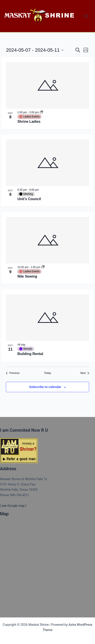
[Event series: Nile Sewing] (43, 267)
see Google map (13, 506)
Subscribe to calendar (45, 387)
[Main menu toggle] (86, 16)
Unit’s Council (29, 199)
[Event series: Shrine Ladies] (41, 112)
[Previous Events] (13, 373)
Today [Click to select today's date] (47, 373)
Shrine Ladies (29, 122)
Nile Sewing (27, 276)
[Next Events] (85, 373)
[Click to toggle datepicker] (35, 50)
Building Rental (30, 354)
